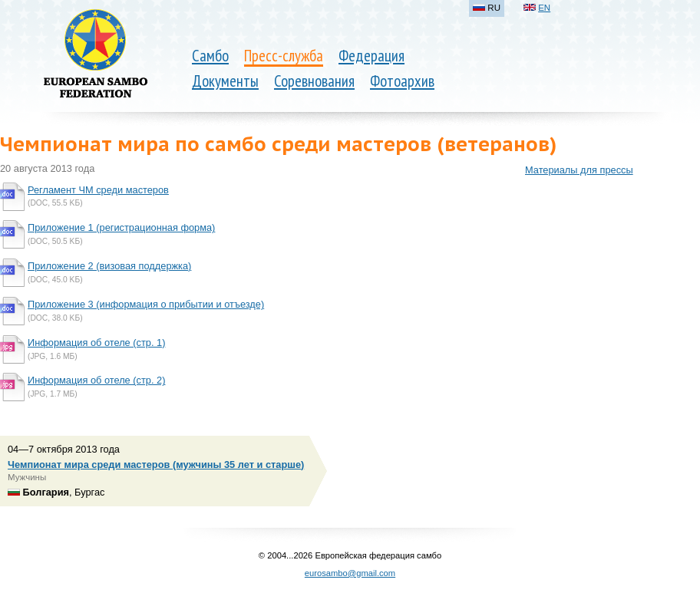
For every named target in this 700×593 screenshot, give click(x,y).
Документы (225, 81)
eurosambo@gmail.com (350, 573)
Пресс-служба (284, 56)
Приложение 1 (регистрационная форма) (121, 227)
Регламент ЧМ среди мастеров (98, 190)
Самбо (210, 56)
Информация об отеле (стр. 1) (96, 343)
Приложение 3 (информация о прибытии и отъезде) (146, 304)
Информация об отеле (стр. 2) (96, 380)
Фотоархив (402, 81)
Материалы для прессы (579, 170)
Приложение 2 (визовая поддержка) (109, 266)
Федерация (371, 56)
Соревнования (314, 81)
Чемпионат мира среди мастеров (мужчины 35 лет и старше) (156, 465)
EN (544, 8)
